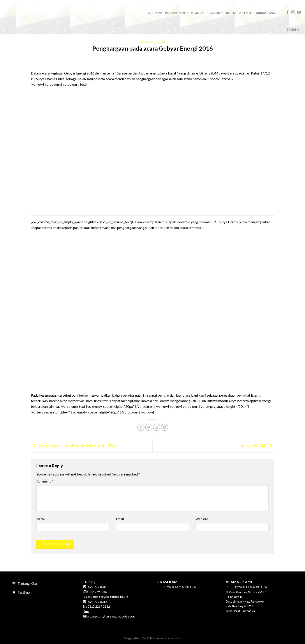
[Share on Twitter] (149, 427)
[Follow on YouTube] (299, 12)
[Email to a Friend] (157, 427)
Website (202, 519)
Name (41, 519)
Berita (231, 13)
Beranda (155, 13)
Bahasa (294, 30)
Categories (158, 42)
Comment (45, 481)
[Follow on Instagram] (293, 12)
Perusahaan (176, 13)
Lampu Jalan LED (258, 445)
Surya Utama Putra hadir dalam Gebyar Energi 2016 (73, 445)
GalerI (216, 13)
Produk (199, 13)
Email (120, 519)
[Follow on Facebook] (287, 12)
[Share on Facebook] (141, 427)
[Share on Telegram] (165, 427)
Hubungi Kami (267, 13)
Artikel (245, 13)
